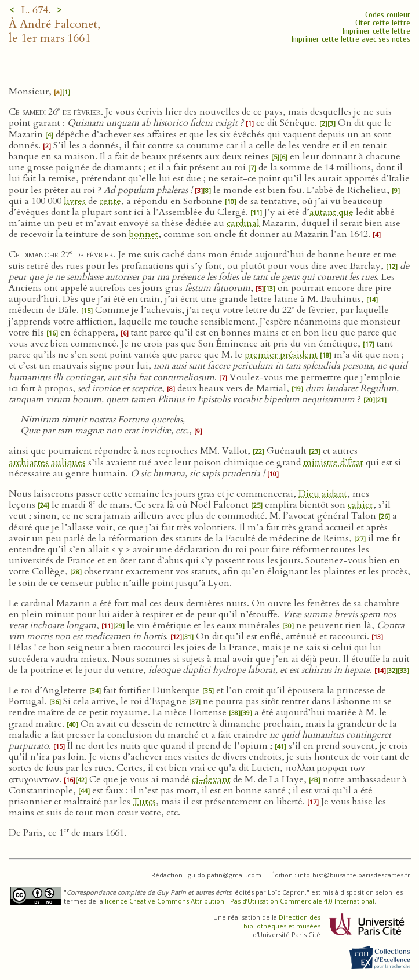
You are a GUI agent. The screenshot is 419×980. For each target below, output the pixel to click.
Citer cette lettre (383, 23)
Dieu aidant (323, 494)
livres (75, 201)
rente (110, 201)
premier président (281, 355)
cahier (360, 505)
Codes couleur (388, 15)
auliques (68, 462)
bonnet (144, 234)
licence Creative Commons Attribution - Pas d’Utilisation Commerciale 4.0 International (240, 901)
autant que (331, 212)
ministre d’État (333, 462)
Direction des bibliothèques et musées (282, 921)
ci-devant (211, 779)
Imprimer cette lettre (376, 31)
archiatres (29, 462)
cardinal (243, 223)
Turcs (144, 802)
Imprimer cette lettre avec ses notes (351, 39)
